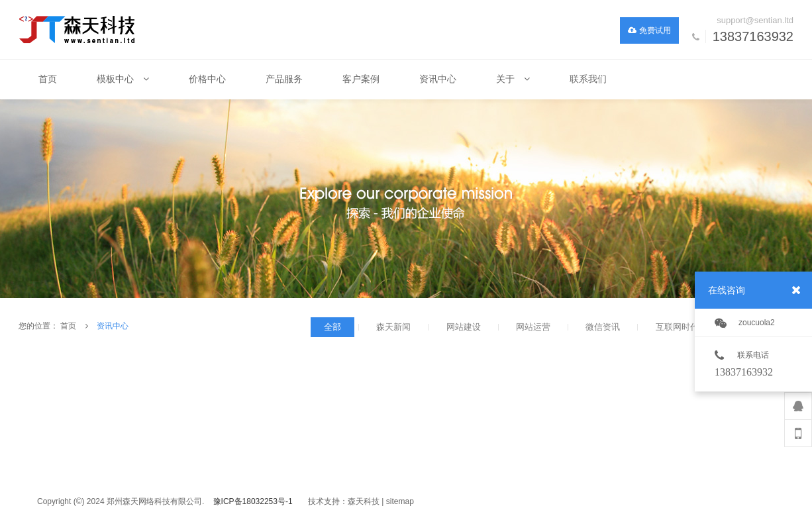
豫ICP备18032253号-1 (253, 501)
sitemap (400, 501)
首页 (68, 326)
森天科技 (364, 501)
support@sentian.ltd (755, 20)
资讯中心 (113, 326)
